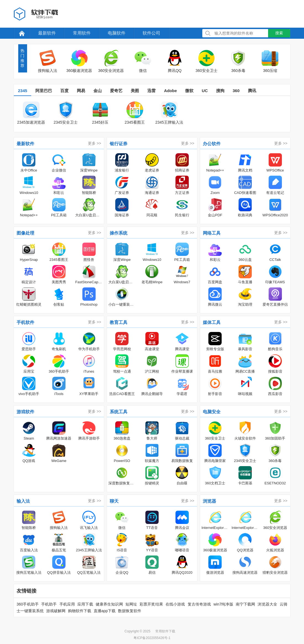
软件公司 (151, 33)
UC (205, 91)
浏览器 (209, 501)
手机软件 (25, 322)
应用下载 (85, 604)
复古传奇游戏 (199, 604)
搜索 (279, 33)
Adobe (170, 91)
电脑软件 (117, 33)
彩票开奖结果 (151, 604)
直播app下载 (105, 611)
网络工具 (212, 233)
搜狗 (220, 91)
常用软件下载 (165, 631)
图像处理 (25, 233)
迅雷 (151, 91)
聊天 (114, 501)
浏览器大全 (267, 604)
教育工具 (119, 322)
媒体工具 (212, 322)
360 (236, 91)
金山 (98, 91)
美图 (135, 91)
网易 (81, 91)
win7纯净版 (223, 604)
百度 (64, 91)
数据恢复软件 (130, 611)
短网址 (131, 604)
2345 (23, 91)
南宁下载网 (246, 604)
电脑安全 (212, 412)
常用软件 (82, 33)
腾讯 (252, 91)
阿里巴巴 (44, 91)
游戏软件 (25, 412)
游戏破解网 (56, 611)
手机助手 (49, 604)
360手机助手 (28, 604)
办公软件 (212, 144)
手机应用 (67, 604)
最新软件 (47, 33)
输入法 (23, 501)
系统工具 (119, 412)
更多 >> (95, 143)
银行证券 (119, 144)
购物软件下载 (80, 611)
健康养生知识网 (109, 604)
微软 (189, 91)
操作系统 (119, 233)
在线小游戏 (175, 604)
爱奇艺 (116, 91)
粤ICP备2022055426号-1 (152, 638)
